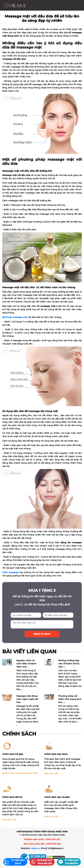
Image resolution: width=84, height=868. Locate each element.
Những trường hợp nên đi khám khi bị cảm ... (69, 664)
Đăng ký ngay (42, 634)
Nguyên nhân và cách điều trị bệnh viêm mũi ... (26, 664)
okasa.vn (35, 848)
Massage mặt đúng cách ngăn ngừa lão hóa (27, 699)
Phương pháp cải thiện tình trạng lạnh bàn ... (70, 699)
